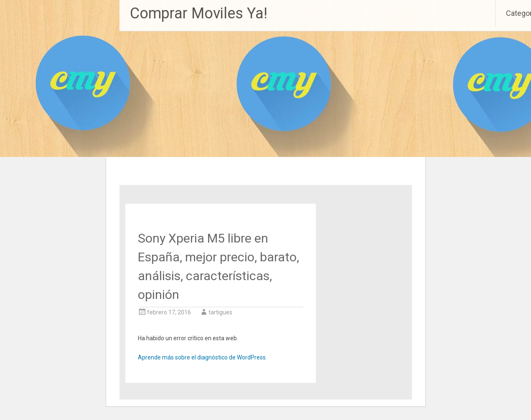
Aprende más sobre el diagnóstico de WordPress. (202, 357)
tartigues (220, 312)
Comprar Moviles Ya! (199, 13)
